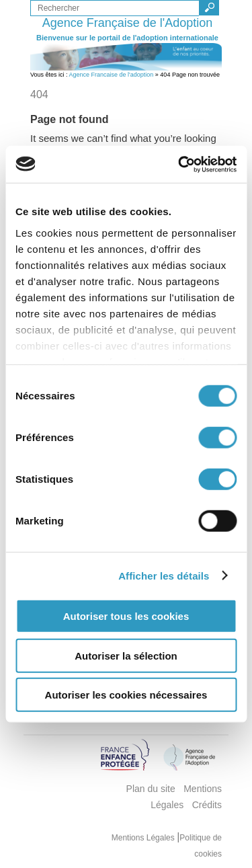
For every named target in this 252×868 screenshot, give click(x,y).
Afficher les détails (164, 575)
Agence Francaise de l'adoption (112, 75)
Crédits (207, 805)
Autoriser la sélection (126, 655)
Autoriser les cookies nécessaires (126, 695)
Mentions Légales (144, 838)
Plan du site (151, 789)
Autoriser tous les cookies (126, 616)
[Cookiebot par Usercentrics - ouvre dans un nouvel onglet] (179, 164)
